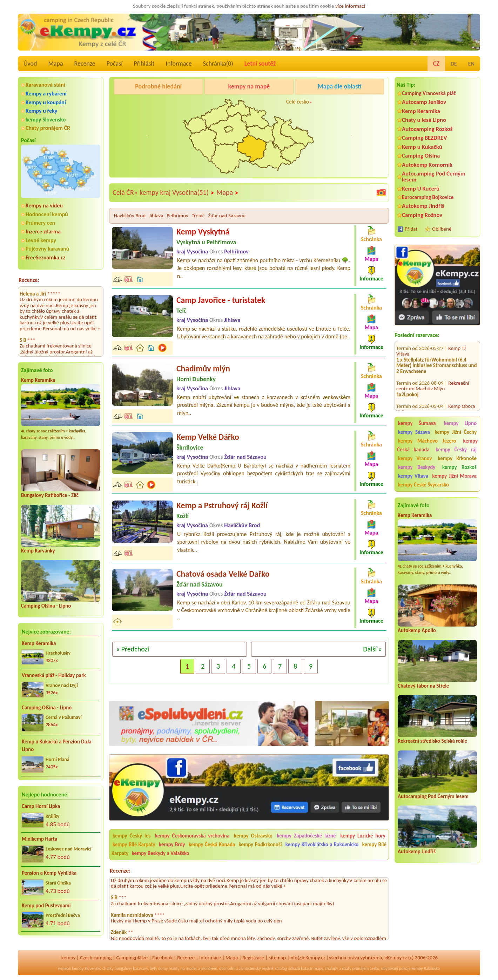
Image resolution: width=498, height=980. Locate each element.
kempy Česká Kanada (212, 845)
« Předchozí (133, 649)
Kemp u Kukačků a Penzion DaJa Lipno (57, 746)
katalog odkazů (287, 968)
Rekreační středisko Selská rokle (432, 741)
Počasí (115, 64)
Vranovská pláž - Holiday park (54, 675)
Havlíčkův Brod (130, 216)
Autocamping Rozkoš (427, 129)
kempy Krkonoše (457, 458)
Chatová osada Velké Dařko (223, 574)
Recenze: (29, 280)
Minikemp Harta (39, 839)
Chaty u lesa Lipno (424, 120)
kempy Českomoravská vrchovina (192, 836)
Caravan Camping (134, 104)
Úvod (30, 64)
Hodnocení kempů (47, 214)
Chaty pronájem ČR (48, 128)
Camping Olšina (421, 156)
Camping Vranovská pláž (429, 93)
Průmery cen (40, 223)
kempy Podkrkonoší (260, 845)
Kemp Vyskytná (203, 231)
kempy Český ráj (456, 450)
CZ (436, 64)
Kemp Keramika (38, 380)
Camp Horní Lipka (41, 806)
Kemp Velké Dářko (208, 437)
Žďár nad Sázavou (227, 216)
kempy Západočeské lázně (307, 836)
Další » (372, 649)
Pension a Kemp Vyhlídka (49, 873)
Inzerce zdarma (43, 231)
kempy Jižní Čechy (456, 432)
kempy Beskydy (417, 467)
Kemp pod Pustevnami (46, 906)
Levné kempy (41, 240)
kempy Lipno (460, 423)
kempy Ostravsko (253, 836)
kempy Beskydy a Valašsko (161, 853)
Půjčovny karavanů (47, 249)
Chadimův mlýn (203, 368)
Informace (179, 64)
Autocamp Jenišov (424, 102)
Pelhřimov (177, 216)
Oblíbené (442, 229)
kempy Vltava (413, 476)
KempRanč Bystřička (342, 104)
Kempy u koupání (46, 102)
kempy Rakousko (426, 968)
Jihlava (156, 216)
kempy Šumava (417, 423)
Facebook (162, 958)
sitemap (277, 958)
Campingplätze (132, 958)
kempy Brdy (172, 845)
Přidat (411, 229)
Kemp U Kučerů (421, 189)
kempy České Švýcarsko (423, 485)
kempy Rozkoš (459, 467)
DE (454, 64)
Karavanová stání (45, 85)
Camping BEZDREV (424, 138)
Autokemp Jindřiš (423, 206)
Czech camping (96, 958)
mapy (318, 968)
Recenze (85, 64)
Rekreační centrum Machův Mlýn (433, 375)
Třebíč (198, 216)
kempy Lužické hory (363, 836)
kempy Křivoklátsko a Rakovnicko (322, 845)
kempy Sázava (414, 432)
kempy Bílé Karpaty (134, 845)
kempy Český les (132, 836)
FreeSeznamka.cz (45, 257)
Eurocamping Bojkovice (428, 197)
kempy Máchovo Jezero (427, 441)
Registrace (253, 958)
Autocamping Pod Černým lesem (434, 177)
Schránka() (218, 64)
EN (471, 64)
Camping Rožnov (422, 215)
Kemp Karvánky (38, 551)
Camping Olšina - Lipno (46, 606)
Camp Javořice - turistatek (221, 300)
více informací (350, 6)
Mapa (55, 64)
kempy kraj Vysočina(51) (177, 193)
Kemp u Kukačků (422, 147)
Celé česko (298, 102)
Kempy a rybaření (46, 94)
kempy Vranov (415, 458)
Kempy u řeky (41, 111)
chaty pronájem (355, 968)
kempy (68, 958)
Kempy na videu (44, 206)
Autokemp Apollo (417, 630)
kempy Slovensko (46, 120)
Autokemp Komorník (427, 165)
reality (174, 968)
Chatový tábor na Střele (423, 686)
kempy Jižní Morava (455, 476)
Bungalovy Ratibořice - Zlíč (50, 495)
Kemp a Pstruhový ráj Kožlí (222, 505)
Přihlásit (144, 64)
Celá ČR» (125, 192)
